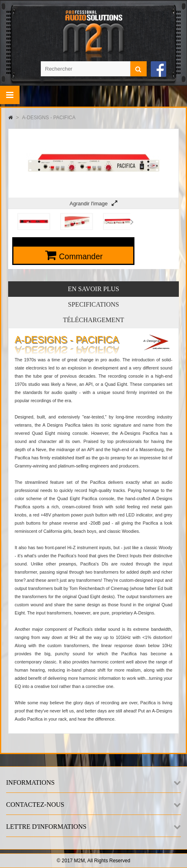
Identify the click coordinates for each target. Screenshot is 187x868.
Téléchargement (93, 320)
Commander (81, 256)
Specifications (93, 304)
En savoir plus (94, 289)
